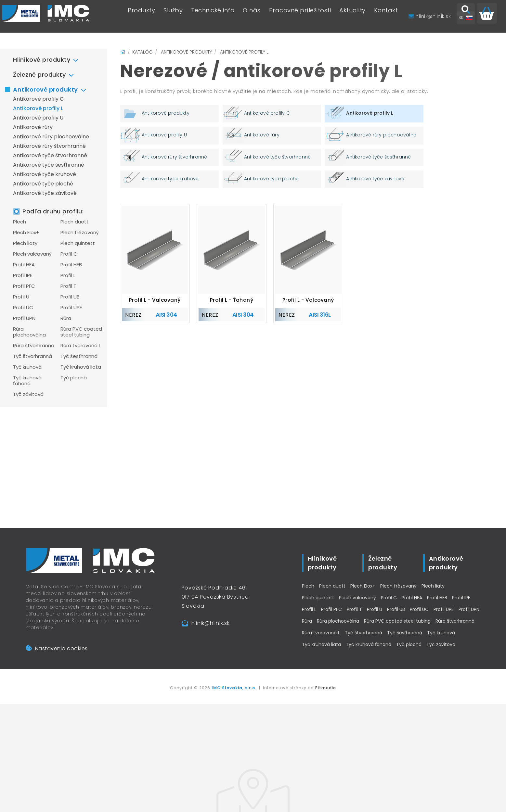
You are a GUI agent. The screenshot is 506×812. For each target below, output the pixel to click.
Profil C (69, 254)
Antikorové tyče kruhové (45, 174)
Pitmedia (326, 688)
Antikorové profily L (38, 108)
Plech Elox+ (26, 233)
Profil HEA (24, 265)
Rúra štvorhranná (34, 346)
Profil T (68, 286)
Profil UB (70, 297)
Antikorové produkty (45, 89)
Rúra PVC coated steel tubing (81, 332)
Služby (173, 16)
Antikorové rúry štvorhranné (49, 146)
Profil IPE (23, 275)
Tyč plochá (74, 378)
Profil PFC (24, 286)
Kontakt (386, 16)
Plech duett (75, 222)
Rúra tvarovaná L (81, 346)
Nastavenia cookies (57, 648)
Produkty (141, 16)
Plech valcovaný (32, 254)
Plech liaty (25, 243)
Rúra (66, 318)
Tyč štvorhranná (32, 356)
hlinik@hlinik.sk (211, 623)
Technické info (213, 16)
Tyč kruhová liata (81, 367)
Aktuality (352, 16)
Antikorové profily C (38, 99)
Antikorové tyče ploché (43, 184)
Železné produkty (39, 75)
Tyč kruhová (27, 367)
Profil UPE (71, 308)
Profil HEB (71, 265)
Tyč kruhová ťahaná (27, 381)
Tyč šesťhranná (79, 356)
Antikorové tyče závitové (45, 193)
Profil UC (23, 308)
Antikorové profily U (38, 118)
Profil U (21, 297)
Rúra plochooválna (29, 332)
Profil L (68, 275)
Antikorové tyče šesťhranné (49, 165)
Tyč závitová (28, 394)
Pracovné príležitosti (300, 16)
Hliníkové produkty (42, 60)
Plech (19, 222)
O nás (252, 16)
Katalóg (143, 52)
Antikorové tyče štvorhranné (50, 155)
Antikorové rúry (33, 127)
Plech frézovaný (80, 233)
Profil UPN (24, 318)
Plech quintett (78, 243)
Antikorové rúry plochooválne (51, 137)
